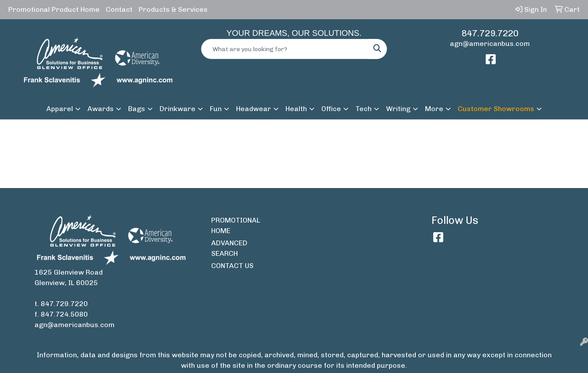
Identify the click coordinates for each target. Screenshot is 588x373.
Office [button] (331, 109)
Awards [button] (101, 109)
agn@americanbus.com (490, 44)
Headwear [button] (254, 109)
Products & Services (173, 9)
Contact (119, 9)
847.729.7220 (490, 33)
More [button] (434, 109)
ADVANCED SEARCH (229, 248)
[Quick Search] (285, 49)
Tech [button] (364, 109)
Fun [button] (216, 109)
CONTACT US (232, 266)
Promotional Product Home (54, 9)
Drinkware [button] (177, 109)
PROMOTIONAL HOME (233, 225)
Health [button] (296, 109)
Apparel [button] (60, 109)
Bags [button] (137, 109)
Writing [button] (398, 109)
